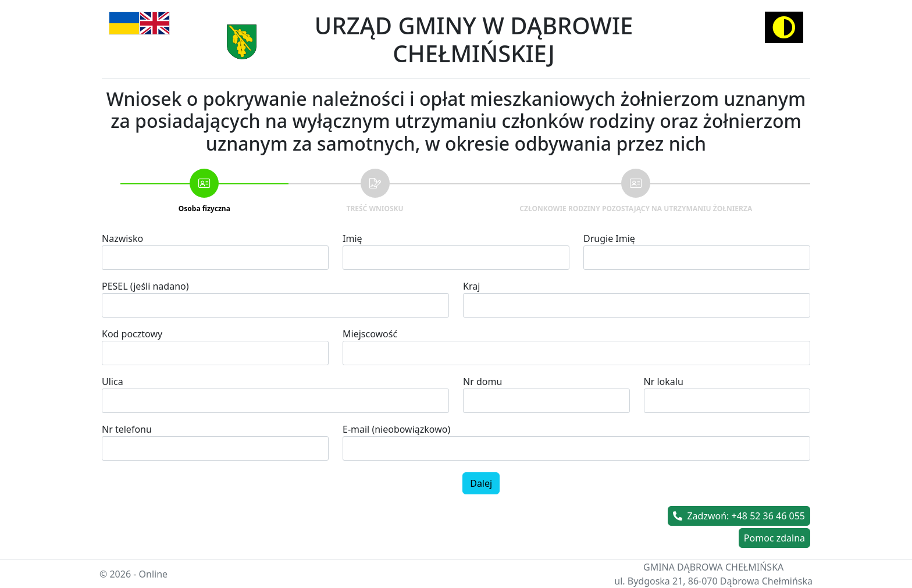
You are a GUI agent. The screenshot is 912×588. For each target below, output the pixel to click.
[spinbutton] (215, 448)
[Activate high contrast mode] (784, 27)
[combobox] (576, 353)
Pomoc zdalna (774, 538)
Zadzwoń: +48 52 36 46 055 (739, 516)
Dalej (481, 483)
